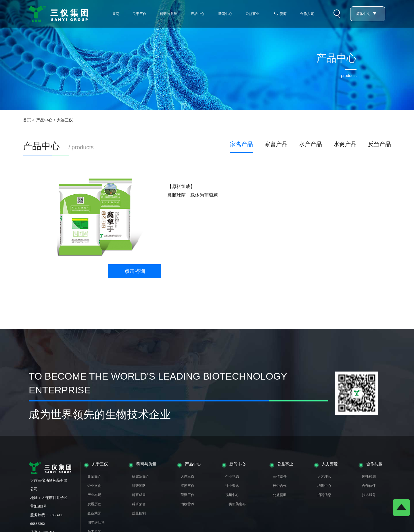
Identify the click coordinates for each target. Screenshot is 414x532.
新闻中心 (225, 14)
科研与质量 (168, 14)
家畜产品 (276, 144)
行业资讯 (232, 486)
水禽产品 (345, 144)
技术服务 (369, 495)
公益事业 (252, 14)
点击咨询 (135, 271)
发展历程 (94, 504)
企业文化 (94, 486)
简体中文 (366, 14)
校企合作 (280, 486)
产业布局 (94, 495)
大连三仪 (187, 476)
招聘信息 (324, 495)
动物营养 (187, 504)
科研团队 (139, 486)
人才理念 (324, 476)
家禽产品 (241, 144)
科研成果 (139, 495)
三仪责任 (280, 476)
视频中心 (232, 495)
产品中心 (198, 14)
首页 (116, 14)
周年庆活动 (96, 523)
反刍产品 (379, 144)
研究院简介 (141, 476)
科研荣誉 (139, 504)
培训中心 (324, 486)
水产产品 (310, 144)
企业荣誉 (94, 513)
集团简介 (94, 476)
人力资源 (280, 14)
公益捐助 (280, 495)
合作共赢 (307, 14)
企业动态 (232, 476)
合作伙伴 (369, 486)
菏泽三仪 (187, 495)
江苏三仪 (187, 486)
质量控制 (139, 513)
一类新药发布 (235, 504)
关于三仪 (139, 14)
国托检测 (369, 476)
